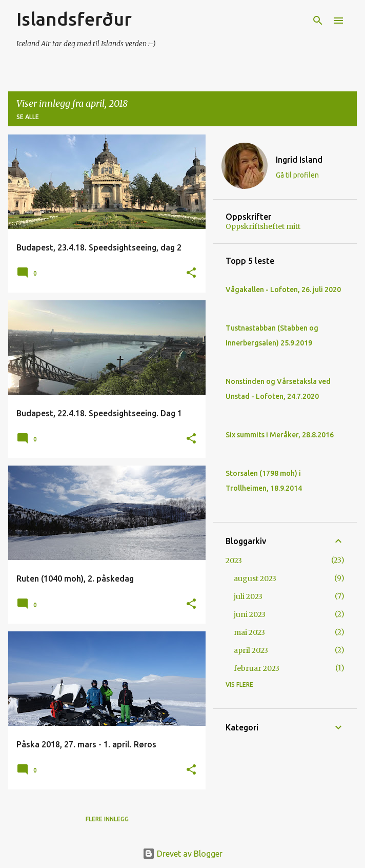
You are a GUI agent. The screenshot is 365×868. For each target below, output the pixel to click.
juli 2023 (248, 596)
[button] (191, 273)
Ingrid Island (299, 160)
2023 (234, 561)
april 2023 (251, 650)
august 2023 (255, 578)
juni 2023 (250, 614)
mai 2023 (249, 632)
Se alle (28, 117)
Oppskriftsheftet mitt (263, 226)
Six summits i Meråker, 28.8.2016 (280, 435)
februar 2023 (257, 668)
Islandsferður (74, 19)
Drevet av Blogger (182, 854)
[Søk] (318, 21)
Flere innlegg (107, 819)
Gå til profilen (297, 175)
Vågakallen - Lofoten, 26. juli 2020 (283, 290)
